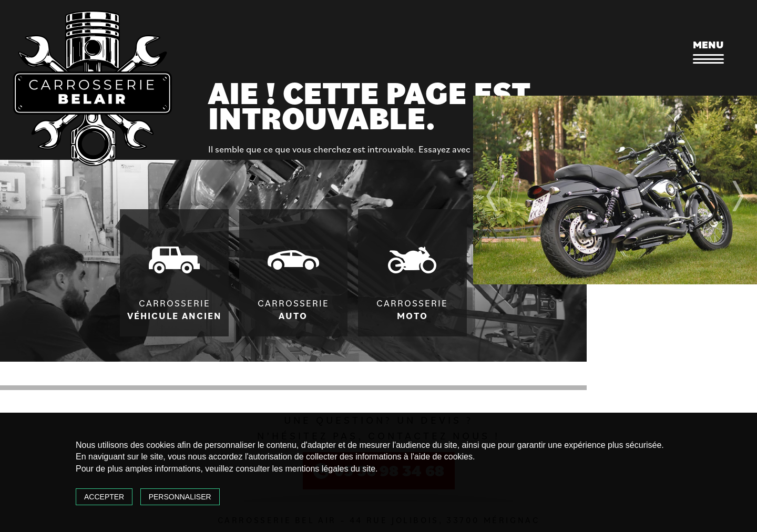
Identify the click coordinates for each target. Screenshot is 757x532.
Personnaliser (180, 497)
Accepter (104, 497)
